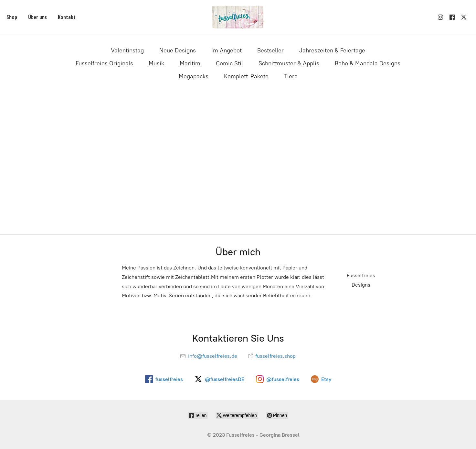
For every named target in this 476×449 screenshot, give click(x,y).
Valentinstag (127, 50)
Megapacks (194, 76)
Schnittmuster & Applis (289, 63)
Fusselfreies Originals (104, 63)
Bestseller (270, 50)
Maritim (190, 63)
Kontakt (67, 17)
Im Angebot (227, 50)
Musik (156, 63)
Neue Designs (178, 50)
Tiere (291, 76)
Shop (12, 17)
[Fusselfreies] (238, 17)
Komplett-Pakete (246, 76)
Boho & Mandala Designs (368, 63)
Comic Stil (229, 63)
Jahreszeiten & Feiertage (332, 50)
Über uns (37, 17)
